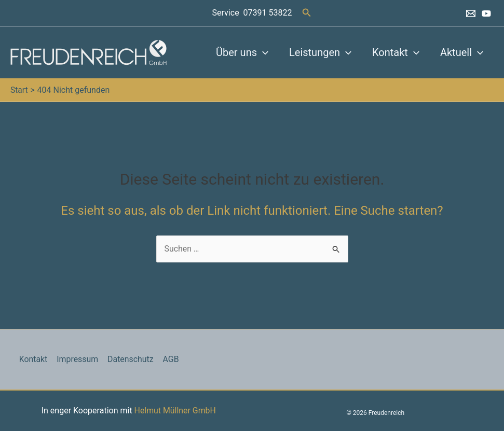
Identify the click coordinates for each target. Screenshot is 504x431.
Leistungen (320, 52)
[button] (307, 13)
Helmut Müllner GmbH (175, 411)
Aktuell (462, 52)
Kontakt (396, 52)
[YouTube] (486, 13)
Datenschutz (128, 359)
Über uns (242, 52)
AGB (168, 359)
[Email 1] (471, 13)
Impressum (76, 359)
